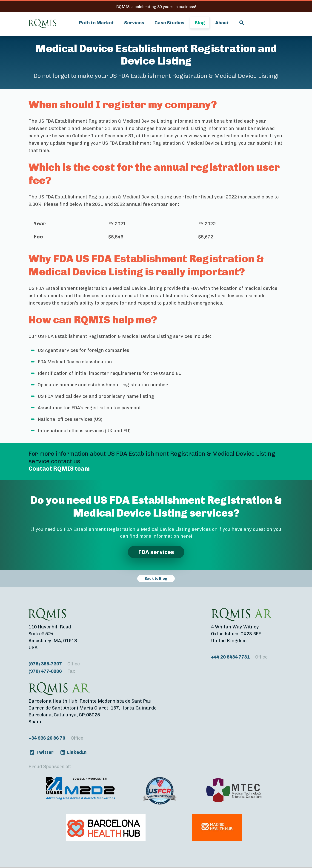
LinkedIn (77, 752)
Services (134, 23)
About (222, 23)
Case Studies (169, 23)
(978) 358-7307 (54, 664)
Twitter (45, 752)
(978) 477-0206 (52, 671)
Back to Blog (156, 578)
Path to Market (96, 23)
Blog (200, 23)
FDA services (156, 552)
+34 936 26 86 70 (56, 738)
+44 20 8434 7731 (239, 657)
